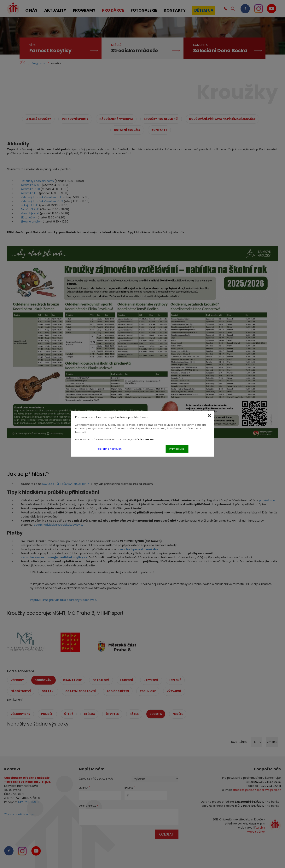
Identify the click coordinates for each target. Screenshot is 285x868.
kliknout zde (146, 439)
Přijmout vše (177, 449)
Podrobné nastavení (110, 449)
